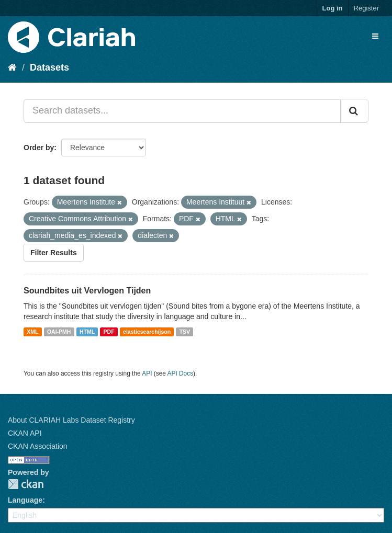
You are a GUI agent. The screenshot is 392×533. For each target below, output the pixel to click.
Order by (39, 148)
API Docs (181, 373)
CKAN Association (38, 446)
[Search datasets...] (182, 111)
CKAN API (25, 433)
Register (366, 8)
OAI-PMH (59, 332)
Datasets (49, 67)
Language (25, 500)
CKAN (26, 484)
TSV (185, 332)
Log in (333, 8)
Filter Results (54, 253)
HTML (87, 332)
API (147, 373)
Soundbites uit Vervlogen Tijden (87, 291)
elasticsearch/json (147, 332)
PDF (109, 332)
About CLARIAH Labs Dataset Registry (71, 420)
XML (32, 332)
